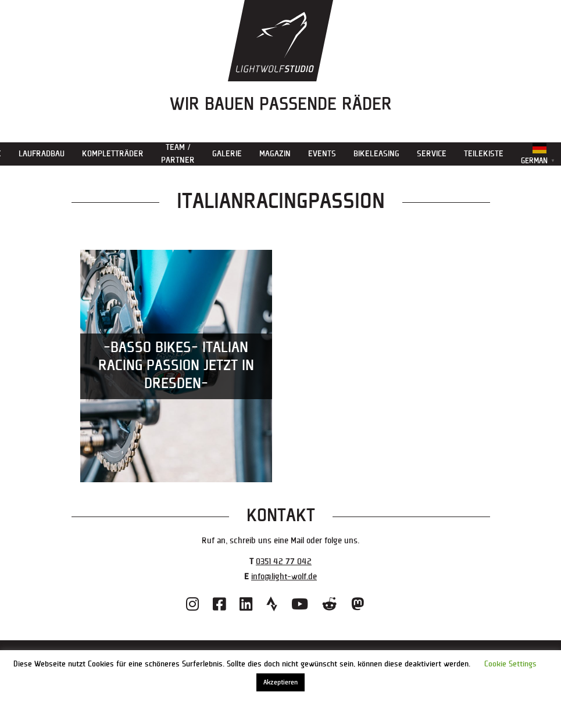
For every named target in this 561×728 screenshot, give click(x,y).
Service (432, 154)
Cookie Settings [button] (510, 664)
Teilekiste (484, 154)
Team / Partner (178, 154)
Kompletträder (113, 154)
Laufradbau (42, 154)
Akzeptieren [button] (280, 682)
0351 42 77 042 (284, 562)
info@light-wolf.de (284, 577)
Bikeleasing (376, 154)
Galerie (227, 154)
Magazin (275, 154)
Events (322, 154)
